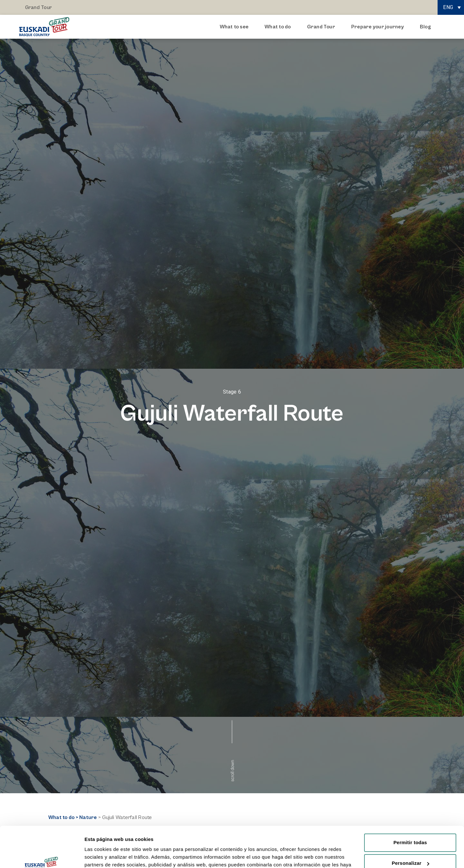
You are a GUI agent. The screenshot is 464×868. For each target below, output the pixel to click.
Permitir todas (410, 808)
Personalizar (411, 828)
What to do (279, 27)
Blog (425, 27)
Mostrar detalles (103, 855)
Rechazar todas (410, 849)
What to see (236, 27)
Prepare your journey (379, 27)
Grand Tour (39, 7)
